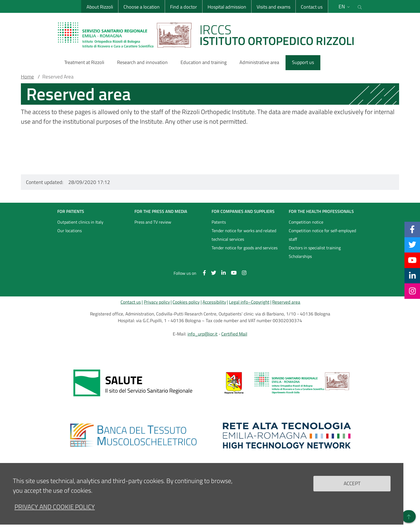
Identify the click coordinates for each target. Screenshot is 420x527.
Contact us (312, 7)
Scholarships (300, 256)
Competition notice (306, 222)
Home (27, 77)
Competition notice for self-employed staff (322, 235)
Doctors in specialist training (315, 248)
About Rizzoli (100, 7)
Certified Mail (234, 334)
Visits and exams (273, 7)
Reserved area (286, 302)
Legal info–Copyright (249, 302)
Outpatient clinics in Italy (80, 222)
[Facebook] (412, 229)
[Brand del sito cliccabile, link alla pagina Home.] (209, 35)
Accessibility (214, 302)
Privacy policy (157, 302)
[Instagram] (412, 291)
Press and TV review (153, 222)
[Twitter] (412, 245)
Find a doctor (183, 7)
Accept (352, 483)
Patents (219, 222)
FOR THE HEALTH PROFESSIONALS (321, 211)
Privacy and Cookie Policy (55, 507)
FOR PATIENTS (71, 211)
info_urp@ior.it (202, 334)
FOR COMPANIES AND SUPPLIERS (243, 211)
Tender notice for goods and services (245, 248)
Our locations (70, 231)
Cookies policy (186, 302)
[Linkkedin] (412, 276)
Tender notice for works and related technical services (244, 235)
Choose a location (142, 7)
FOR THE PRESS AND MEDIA (161, 211)
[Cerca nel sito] (360, 6)
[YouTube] (412, 260)
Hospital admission (227, 7)
